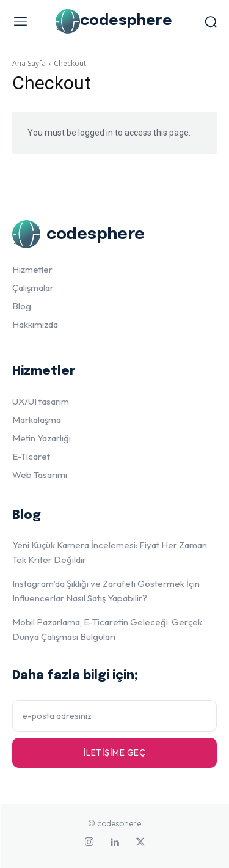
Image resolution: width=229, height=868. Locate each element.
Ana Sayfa (29, 63)
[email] (114, 716)
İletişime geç (115, 752)
